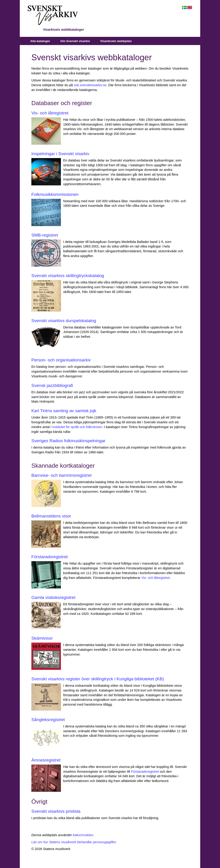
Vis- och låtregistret (50, 113)
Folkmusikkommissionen (55, 194)
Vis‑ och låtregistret (156, 578)
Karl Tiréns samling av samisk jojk (64, 411)
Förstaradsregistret (50, 557)
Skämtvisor (42, 638)
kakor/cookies (83, 835)
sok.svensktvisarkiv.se (90, 85)
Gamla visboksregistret (53, 597)
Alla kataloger (40, 41)
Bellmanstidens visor (51, 516)
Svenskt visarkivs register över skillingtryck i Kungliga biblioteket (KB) (98, 679)
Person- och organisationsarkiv (61, 360)
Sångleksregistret (48, 720)
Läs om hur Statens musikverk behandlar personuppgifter (74, 842)
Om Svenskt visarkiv (75, 41)
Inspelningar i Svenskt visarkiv (60, 154)
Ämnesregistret (46, 760)
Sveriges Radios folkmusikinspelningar (68, 441)
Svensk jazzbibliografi (52, 385)
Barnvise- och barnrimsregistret (61, 475)
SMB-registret (45, 235)
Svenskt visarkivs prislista (56, 811)
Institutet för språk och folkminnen (77, 427)
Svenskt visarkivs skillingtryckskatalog (68, 276)
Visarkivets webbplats (116, 41)
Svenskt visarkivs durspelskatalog (64, 321)
